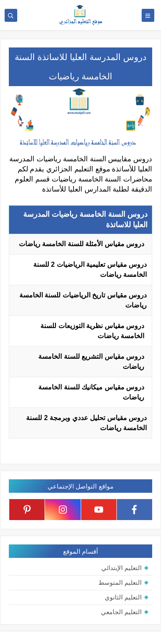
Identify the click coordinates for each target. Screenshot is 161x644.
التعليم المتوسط (120, 582)
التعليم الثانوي (123, 597)
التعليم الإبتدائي (121, 568)
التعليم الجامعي (121, 612)
